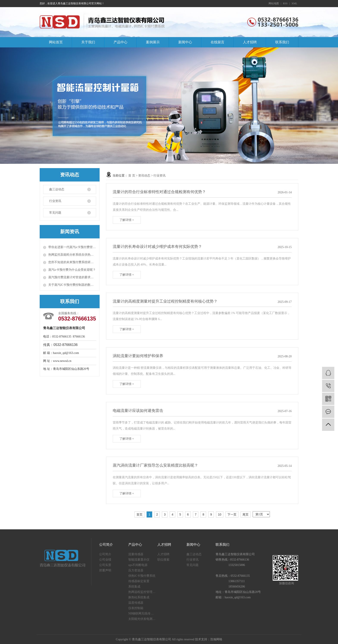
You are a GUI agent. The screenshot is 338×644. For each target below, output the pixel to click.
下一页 (232, 514)
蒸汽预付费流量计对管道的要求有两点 (72, 277)
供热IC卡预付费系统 (142, 576)
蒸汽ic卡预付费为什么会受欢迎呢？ (72, 270)
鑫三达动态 (57, 189)
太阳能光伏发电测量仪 (143, 619)
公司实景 (105, 565)
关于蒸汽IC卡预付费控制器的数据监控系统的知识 (72, 285)
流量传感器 (136, 554)
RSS (285, 3)
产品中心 (120, 42)
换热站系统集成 (139, 597)
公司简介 (105, 554)
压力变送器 (136, 570)
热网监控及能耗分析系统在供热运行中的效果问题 (72, 255)
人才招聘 (250, 42)
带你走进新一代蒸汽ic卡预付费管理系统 (72, 247)
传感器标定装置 (139, 581)
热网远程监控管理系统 (143, 592)
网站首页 (56, 42)
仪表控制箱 (136, 608)
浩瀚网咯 (216, 639)
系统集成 (134, 587)
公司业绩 (105, 560)
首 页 (132, 176)
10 (220, 514)
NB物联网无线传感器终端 (143, 614)
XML (294, 3)
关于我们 (88, 42)
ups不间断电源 (138, 565)
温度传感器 (136, 603)
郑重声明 (105, 570)
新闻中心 (185, 42)
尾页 (246, 514)
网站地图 (274, 3)
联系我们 (282, 42)
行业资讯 (55, 201)
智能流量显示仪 (139, 560)
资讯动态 (144, 176)
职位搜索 (163, 560)
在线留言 (218, 42)
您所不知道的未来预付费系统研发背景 (72, 262)
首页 (139, 514)
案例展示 (153, 42)
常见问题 (55, 213)
